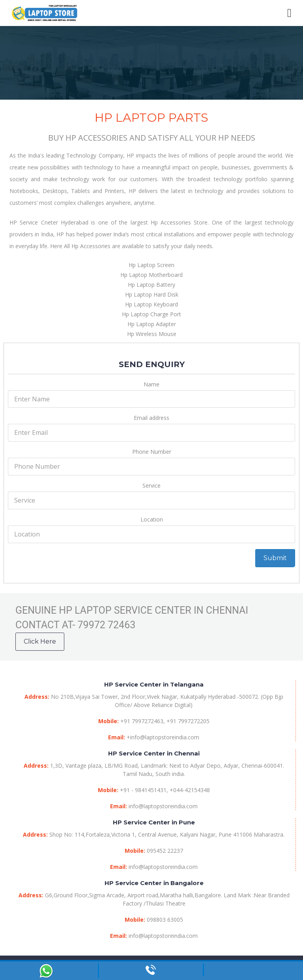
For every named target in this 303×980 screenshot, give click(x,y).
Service (151, 485)
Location (152, 519)
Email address (151, 418)
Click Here (40, 641)
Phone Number (152, 452)
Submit (275, 558)
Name (151, 384)
